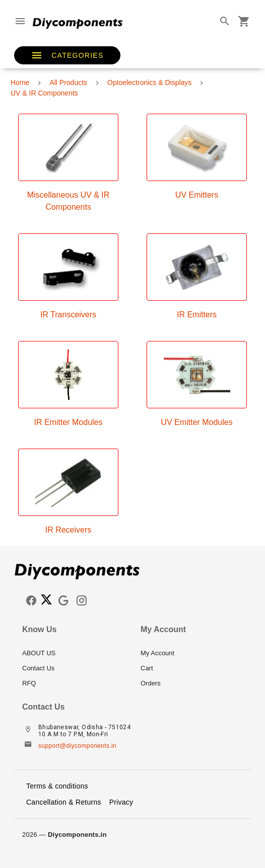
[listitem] (73, 653)
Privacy (121, 802)
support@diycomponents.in (77, 746)
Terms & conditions (57, 786)
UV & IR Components (44, 93)
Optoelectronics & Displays (149, 82)
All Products (68, 82)
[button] (67, 55)
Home (20, 82)
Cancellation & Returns (64, 802)
